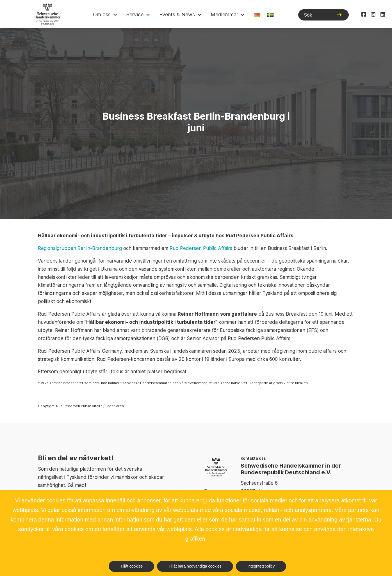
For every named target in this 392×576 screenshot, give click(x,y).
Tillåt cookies (131, 566)
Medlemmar (224, 14)
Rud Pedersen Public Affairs (201, 248)
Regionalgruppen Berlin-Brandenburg (80, 248)
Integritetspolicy (261, 566)
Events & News (177, 14)
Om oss (102, 14)
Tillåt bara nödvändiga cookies (195, 566)
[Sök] (323, 15)
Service (135, 14)
